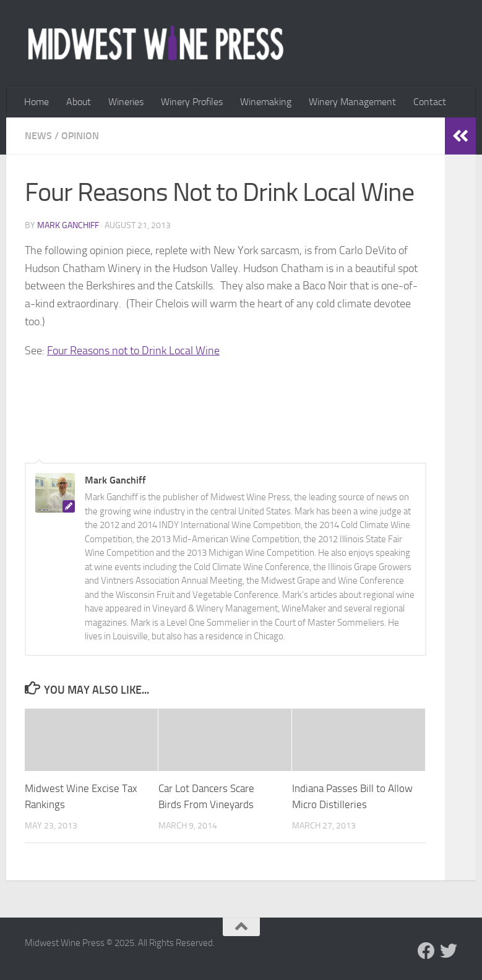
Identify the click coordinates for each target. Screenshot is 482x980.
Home (37, 102)
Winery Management (352, 102)
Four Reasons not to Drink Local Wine (133, 351)
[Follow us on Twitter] (449, 951)
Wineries (126, 102)
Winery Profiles (192, 102)
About (79, 102)
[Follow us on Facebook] (426, 951)
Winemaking (266, 102)
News (38, 136)
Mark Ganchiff (68, 225)
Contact (430, 102)
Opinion (80, 136)
